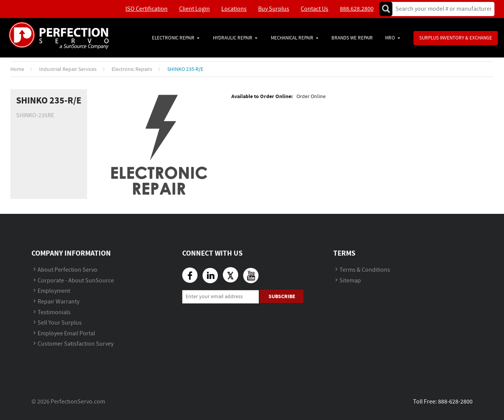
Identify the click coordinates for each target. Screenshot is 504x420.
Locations (234, 9)
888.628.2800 (357, 9)
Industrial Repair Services (68, 69)
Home (17, 69)
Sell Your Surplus (60, 323)
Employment (54, 291)
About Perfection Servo (68, 270)
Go (386, 9)
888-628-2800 (455, 402)
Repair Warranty (58, 302)
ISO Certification (147, 9)
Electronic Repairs (132, 69)
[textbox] (441, 9)
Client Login (194, 9)
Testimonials (54, 313)
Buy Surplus (274, 9)
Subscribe (282, 296)
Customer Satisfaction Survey (76, 344)
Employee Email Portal (66, 334)
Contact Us (315, 9)
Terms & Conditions (365, 270)
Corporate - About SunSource (76, 281)
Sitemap (350, 281)
